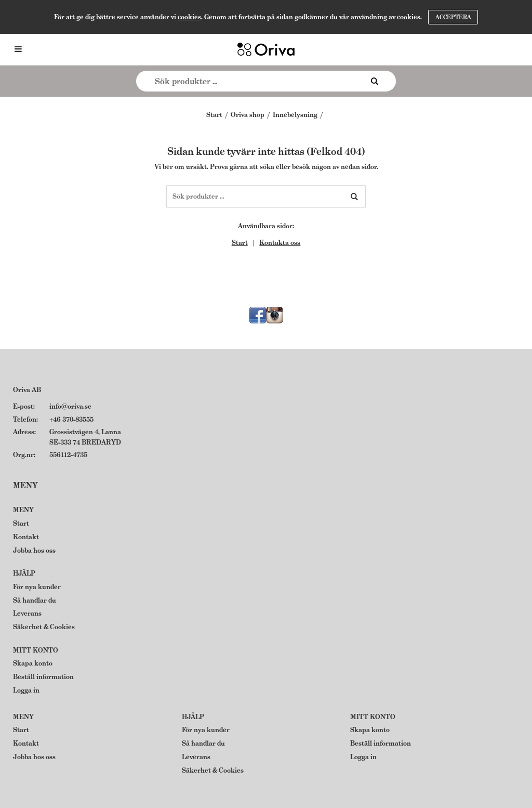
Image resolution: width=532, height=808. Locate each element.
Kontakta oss (280, 243)
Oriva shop (248, 115)
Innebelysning (295, 115)
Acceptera (453, 17)
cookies (189, 17)
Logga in (26, 690)
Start (214, 115)
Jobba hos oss (34, 550)
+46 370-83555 (71, 419)
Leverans (27, 613)
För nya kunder (37, 587)
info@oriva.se (70, 406)
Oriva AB (27, 390)
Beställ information (43, 677)
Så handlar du (35, 600)
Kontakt (26, 537)
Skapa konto (33, 663)
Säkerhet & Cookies (44, 627)
